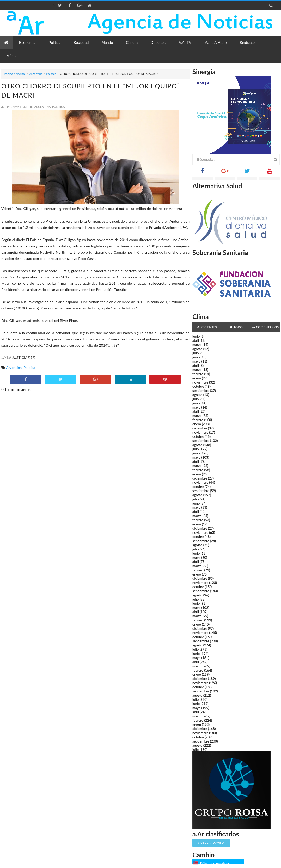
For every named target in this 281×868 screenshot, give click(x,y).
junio (196, 336)
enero (197, 378)
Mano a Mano (216, 43)
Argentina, (43, 107)
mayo (196, 361)
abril (196, 340)
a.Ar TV (185, 43)
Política (51, 74)
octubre (198, 386)
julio (196, 353)
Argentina (36, 74)
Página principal (15, 74)
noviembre (200, 382)
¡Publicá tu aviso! (211, 843)
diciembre (200, 428)
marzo (197, 345)
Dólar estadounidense (215, 863)
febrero (198, 374)
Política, (59, 107)
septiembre (201, 391)
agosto (197, 349)
